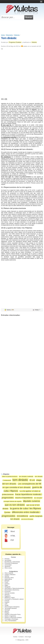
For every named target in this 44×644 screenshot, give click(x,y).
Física (6, 582)
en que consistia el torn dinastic (17, 487)
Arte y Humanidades (10, 621)
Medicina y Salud (10, 598)
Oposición (7, 566)
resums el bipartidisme (24, 498)
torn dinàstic (20, 480)
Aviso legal (28, 637)
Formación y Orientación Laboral (14, 599)
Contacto (21, 637)
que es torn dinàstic (15, 505)
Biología (7, 581)
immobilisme (22, 516)
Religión (7, 613)
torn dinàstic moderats (26, 476)
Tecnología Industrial (11, 608)
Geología (7, 610)
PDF (9, 540)
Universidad (8, 565)
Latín (6, 604)
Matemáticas (8, 579)
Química (7, 584)
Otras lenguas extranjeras (12, 607)
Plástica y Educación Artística (13, 618)
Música (7, 611)
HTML (10, 536)
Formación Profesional (11, 563)
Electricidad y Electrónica (12, 590)
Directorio (9, 35)
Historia (17, 35)
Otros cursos (8, 568)
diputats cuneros (31, 501)
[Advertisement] (22, 27)
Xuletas (15, 637)
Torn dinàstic (9, 38)
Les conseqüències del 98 (30, 484)
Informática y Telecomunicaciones (14, 588)
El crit (32, 480)
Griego (7, 605)
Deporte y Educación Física (13, 614)
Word (10, 531)
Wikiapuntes (21, 640)
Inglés (6, 585)
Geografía (7, 587)
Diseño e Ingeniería (10, 616)
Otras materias (9, 573)
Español (7, 602)
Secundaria (8, 560)
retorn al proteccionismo (10, 476)
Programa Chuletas (15, 42)
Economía (7, 591)
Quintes (7, 512)
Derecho (7, 595)
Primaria (7, 559)
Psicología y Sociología (11, 619)
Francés (7, 601)
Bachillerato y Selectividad (12, 562)
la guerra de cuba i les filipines (25, 508)
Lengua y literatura (10, 575)
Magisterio (8, 596)
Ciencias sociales (10, 593)
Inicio (3, 35)
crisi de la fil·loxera (27, 519)
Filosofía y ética (9, 578)
